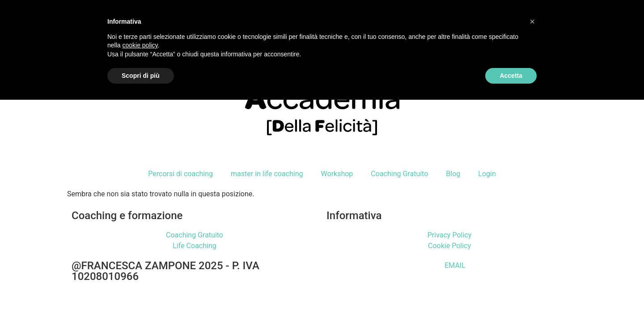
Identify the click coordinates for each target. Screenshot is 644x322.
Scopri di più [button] (141, 76)
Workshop (337, 174)
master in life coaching (267, 174)
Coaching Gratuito (399, 174)
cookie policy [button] (140, 45)
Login (487, 174)
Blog (453, 174)
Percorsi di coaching (180, 174)
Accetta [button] (511, 76)
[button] (532, 21)
